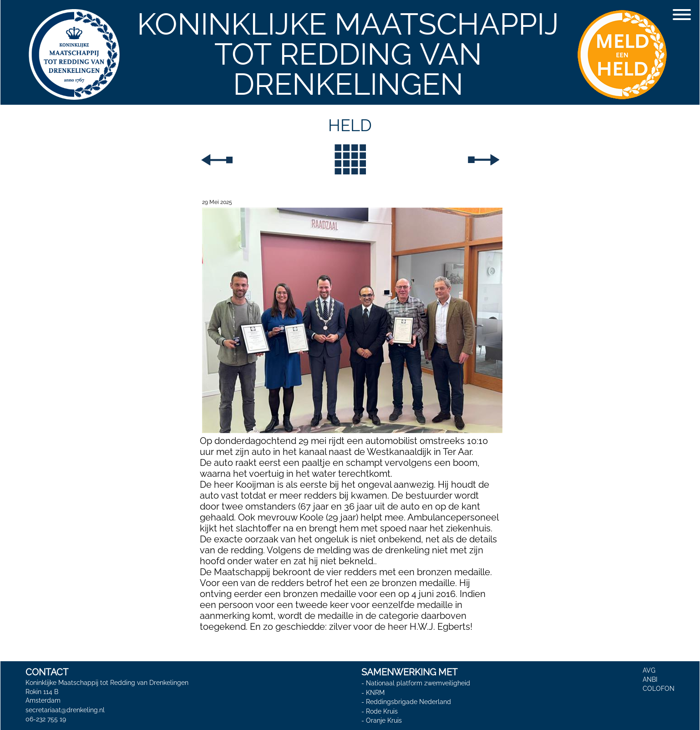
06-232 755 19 (46, 719)
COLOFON (659, 689)
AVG (649, 670)
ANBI (650, 679)
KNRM (375, 693)
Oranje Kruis (384, 721)
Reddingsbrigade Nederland (408, 702)
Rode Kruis (382, 711)
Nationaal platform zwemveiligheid (418, 683)
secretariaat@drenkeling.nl (65, 710)
